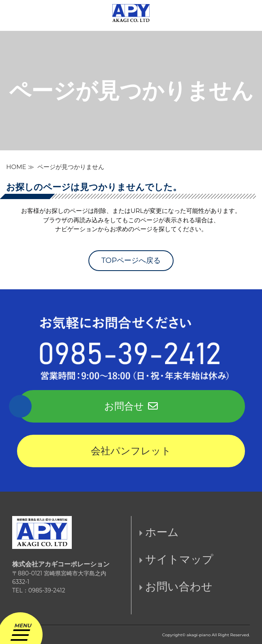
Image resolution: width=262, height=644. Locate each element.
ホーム (162, 532)
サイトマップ (179, 559)
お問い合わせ (179, 587)
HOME (16, 167)
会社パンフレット (131, 451)
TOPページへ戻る (131, 260)
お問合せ (131, 406)
